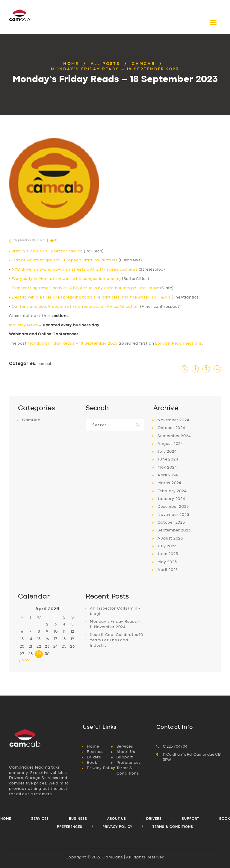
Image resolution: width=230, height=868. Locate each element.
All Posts (105, 64)
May (167, 468)
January (171, 499)
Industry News (23, 325)
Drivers (94, 757)
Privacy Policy (101, 768)
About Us (126, 752)
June (168, 459)
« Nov (24, 660)
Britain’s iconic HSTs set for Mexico (47, 251)
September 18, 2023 (29, 240)
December (173, 507)
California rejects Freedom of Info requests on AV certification (75, 307)
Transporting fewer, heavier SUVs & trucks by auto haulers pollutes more (86, 288)
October (171, 428)
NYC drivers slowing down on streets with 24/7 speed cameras (75, 270)
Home (71, 64)
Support (125, 757)
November (173, 420)
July (167, 452)
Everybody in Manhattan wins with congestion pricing (66, 279)
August (170, 444)
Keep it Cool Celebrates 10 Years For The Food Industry (116, 640)
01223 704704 (175, 747)
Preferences (129, 763)
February (172, 491)
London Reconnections (178, 344)
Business (96, 752)
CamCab (143, 64)
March (170, 483)
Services (125, 747)
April (168, 475)
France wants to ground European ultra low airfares (65, 260)
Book (92, 763)
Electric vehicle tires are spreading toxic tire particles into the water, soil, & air (91, 297)
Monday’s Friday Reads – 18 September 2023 (72, 344)
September (174, 436)
